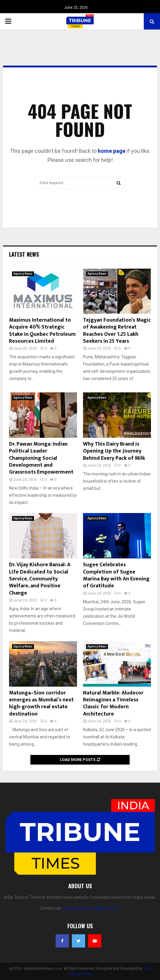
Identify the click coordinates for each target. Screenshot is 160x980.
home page (112, 151)
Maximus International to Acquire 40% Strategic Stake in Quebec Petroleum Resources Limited (42, 331)
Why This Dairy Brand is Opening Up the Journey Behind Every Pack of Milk (114, 451)
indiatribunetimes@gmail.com (91, 908)
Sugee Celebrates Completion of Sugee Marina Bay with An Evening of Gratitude (116, 575)
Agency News (23, 274)
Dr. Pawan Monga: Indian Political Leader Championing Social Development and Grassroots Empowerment (41, 458)
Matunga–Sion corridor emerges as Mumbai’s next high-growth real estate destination (41, 703)
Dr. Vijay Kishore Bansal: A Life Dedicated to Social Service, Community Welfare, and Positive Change (40, 579)
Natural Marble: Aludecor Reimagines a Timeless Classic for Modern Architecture (113, 703)
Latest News (24, 254)
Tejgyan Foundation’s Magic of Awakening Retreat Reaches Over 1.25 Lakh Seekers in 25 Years (117, 331)
